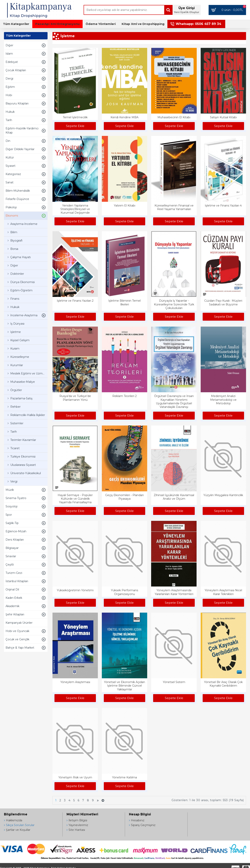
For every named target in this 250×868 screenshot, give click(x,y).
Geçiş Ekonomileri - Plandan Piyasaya (125, 497)
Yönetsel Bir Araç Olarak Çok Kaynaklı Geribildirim (223, 684)
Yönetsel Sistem (174, 682)
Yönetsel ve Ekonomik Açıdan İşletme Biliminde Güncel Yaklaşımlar (125, 686)
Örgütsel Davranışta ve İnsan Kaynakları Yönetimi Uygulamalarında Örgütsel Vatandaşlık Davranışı (174, 401)
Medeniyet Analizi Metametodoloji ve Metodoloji (223, 400)
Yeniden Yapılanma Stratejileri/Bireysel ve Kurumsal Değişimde (75, 209)
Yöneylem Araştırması (75, 682)
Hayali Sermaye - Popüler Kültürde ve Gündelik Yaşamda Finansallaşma (75, 499)
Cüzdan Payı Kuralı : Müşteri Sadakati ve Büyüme (223, 302)
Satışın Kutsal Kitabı (223, 117)
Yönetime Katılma (125, 777)
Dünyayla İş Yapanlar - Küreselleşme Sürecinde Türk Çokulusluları (174, 304)
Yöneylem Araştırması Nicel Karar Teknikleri (223, 592)
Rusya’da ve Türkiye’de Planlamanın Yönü (75, 398)
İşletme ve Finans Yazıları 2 (75, 301)
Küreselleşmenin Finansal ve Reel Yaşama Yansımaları (174, 207)
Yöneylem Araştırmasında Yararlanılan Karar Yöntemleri (174, 592)
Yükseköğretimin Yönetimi (75, 590)
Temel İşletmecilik (75, 117)
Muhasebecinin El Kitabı (174, 117)
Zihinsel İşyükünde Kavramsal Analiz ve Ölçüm (174, 497)
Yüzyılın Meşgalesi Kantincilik (223, 495)
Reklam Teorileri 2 (125, 396)
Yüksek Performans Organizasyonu (125, 592)
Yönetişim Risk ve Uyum (75, 777)
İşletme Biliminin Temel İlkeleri (125, 302)
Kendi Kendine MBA (125, 117)
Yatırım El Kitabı (125, 206)
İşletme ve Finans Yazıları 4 (223, 206)
